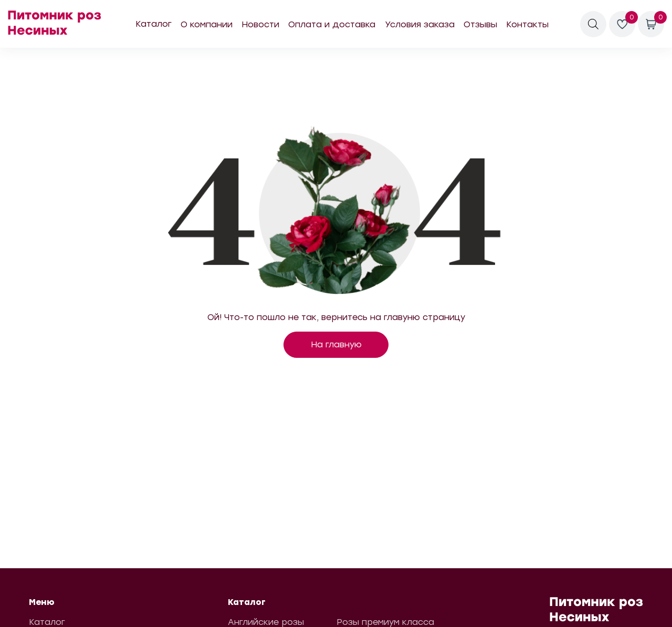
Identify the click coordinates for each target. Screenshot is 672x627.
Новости (260, 24)
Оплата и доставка (332, 24)
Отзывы (480, 24)
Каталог (154, 24)
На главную (336, 344)
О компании (207, 24)
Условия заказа (420, 24)
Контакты (527, 24)
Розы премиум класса (385, 622)
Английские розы (266, 622)
